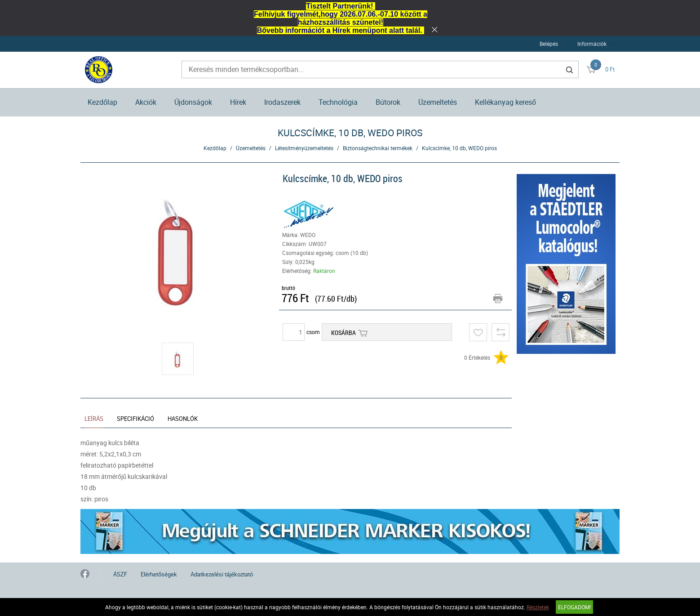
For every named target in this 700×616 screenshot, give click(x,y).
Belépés (549, 44)
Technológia (338, 102)
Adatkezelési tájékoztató (222, 574)
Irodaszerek (282, 102)
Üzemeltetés (438, 102)
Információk (592, 44)
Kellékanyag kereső (505, 102)
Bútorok (388, 102)
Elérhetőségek (159, 574)
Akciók (146, 102)
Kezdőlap (102, 102)
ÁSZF (120, 574)
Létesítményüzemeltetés (304, 148)
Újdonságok (193, 102)
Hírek (238, 102)
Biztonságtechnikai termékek (378, 148)
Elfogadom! (574, 607)
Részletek (538, 607)
